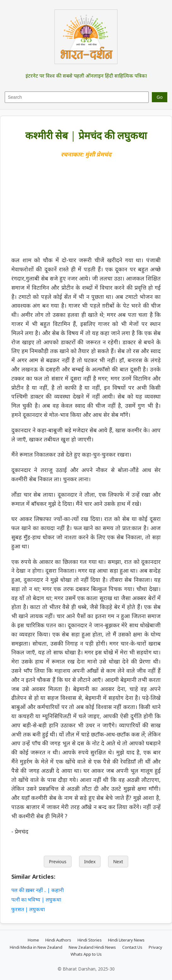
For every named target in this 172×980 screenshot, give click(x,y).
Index (90, 862)
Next (118, 862)
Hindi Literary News (126, 940)
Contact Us (132, 947)
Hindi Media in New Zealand (36, 947)
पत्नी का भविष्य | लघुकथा (36, 900)
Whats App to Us (86, 954)
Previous (58, 862)
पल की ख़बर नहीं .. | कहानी (38, 890)
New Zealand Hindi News (92, 947)
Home (33, 940)
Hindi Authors (58, 940)
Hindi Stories (90, 940)
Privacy (155, 947)
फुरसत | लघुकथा (28, 909)
